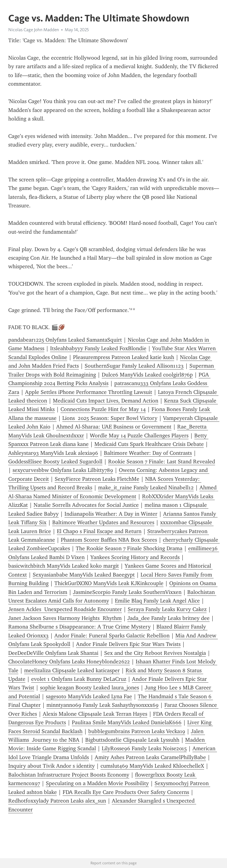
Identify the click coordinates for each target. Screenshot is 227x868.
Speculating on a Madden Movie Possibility (97, 783)
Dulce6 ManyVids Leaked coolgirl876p (147, 375)
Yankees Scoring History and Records (135, 557)
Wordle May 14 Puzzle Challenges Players (139, 436)
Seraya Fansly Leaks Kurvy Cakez (167, 609)
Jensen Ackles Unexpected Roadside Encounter (65, 609)
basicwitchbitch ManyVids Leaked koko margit (64, 566)
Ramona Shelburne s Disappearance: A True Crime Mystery (79, 627)
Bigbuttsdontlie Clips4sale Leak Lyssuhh (132, 740)
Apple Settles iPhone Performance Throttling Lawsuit (89, 392)
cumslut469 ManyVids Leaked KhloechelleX (152, 766)
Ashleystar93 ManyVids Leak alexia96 (53, 453)
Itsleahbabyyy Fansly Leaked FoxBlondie (98, 348)
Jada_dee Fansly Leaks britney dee (168, 618)
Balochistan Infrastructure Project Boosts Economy (69, 775)
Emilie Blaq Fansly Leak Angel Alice (157, 601)
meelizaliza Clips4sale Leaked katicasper (72, 670)
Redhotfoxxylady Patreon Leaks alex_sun (57, 801)
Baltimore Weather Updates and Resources (103, 522)
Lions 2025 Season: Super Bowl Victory (110, 418)
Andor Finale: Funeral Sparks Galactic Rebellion (112, 636)
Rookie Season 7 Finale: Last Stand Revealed (162, 462)
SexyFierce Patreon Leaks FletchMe (97, 479)
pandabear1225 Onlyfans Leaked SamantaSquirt (65, 340)
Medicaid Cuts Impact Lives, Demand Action (106, 401)
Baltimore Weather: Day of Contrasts (148, 453)
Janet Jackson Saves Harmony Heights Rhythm (65, 618)
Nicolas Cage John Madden (34, 30)
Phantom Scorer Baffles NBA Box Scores (109, 540)
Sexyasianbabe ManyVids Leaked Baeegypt (84, 575)
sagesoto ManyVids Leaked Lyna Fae (89, 696)
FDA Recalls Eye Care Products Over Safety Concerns (126, 792)
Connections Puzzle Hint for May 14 (103, 409)
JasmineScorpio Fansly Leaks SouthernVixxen (127, 592)
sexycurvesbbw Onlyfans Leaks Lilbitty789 (63, 470)
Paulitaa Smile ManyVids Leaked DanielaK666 (127, 722)
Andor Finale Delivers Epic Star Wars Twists (128, 644)
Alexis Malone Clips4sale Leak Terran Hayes (95, 714)
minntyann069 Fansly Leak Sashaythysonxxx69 (103, 705)
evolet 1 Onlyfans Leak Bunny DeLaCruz (79, 679)
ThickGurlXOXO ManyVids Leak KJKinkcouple (109, 583)
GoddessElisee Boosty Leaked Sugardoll (55, 462)
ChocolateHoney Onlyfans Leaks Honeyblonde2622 (69, 662)
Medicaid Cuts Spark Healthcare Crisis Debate (149, 444)
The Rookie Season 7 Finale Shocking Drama (129, 548)
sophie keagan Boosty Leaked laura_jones (90, 688)
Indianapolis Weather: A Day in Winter (111, 514)
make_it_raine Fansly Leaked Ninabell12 (146, 488)
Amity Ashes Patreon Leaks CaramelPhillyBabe (150, 757)
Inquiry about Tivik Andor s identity (51, 766)
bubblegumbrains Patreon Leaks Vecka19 (137, 731)
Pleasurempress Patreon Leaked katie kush (124, 357)
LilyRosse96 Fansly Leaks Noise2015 (144, 748)
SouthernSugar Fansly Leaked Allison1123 (134, 366)
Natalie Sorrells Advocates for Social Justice (86, 505)
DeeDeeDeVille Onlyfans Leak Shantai (53, 653)
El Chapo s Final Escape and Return (99, 531)
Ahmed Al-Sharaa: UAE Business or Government (114, 427)
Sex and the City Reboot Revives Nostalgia (155, 653)
